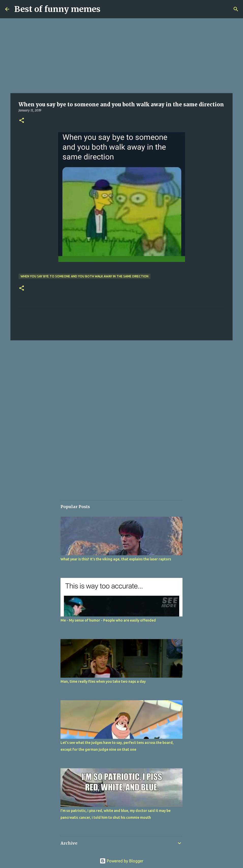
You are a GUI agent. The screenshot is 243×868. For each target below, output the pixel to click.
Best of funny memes (57, 9)
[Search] (236, 9)
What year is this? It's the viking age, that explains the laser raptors (116, 559)
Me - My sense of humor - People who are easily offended (108, 620)
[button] (22, 121)
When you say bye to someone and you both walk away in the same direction (85, 276)
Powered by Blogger (121, 861)
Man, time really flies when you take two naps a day (103, 681)
